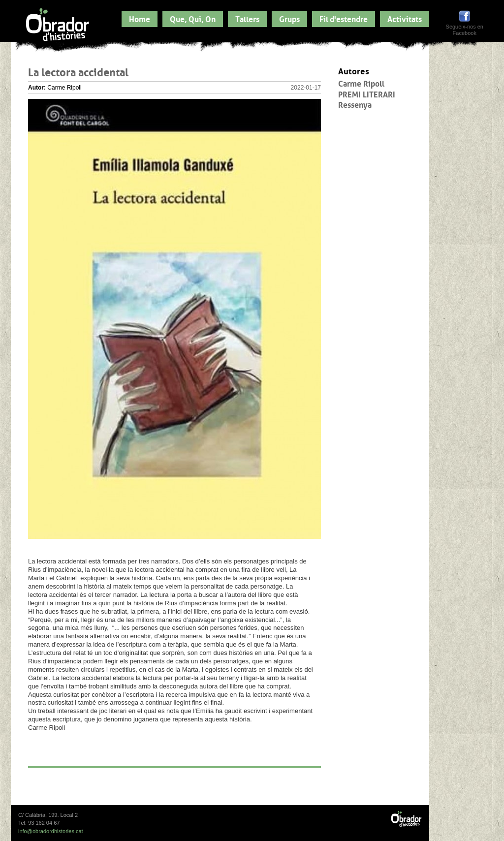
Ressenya (355, 104)
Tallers (247, 18)
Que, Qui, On (193, 18)
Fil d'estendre (344, 18)
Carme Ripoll (361, 83)
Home (140, 18)
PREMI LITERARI (367, 93)
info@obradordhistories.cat (51, 831)
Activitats (405, 18)
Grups (289, 18)
